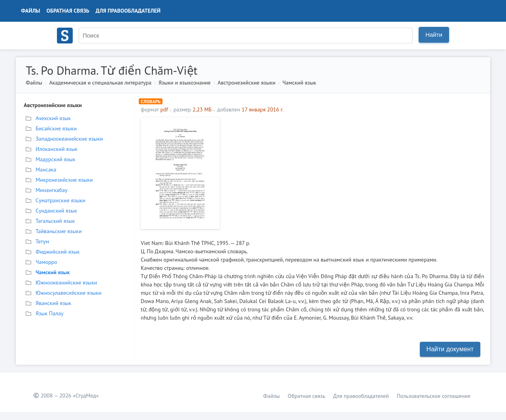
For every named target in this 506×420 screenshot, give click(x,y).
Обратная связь (68, 11)
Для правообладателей (128, 11)
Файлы (31, 11)
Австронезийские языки (247, 83)
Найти (434, 35)
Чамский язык (299, 83)
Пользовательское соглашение (433, 396)
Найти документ (450, 349)
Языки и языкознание (185, 83)
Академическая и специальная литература (100, 83)
